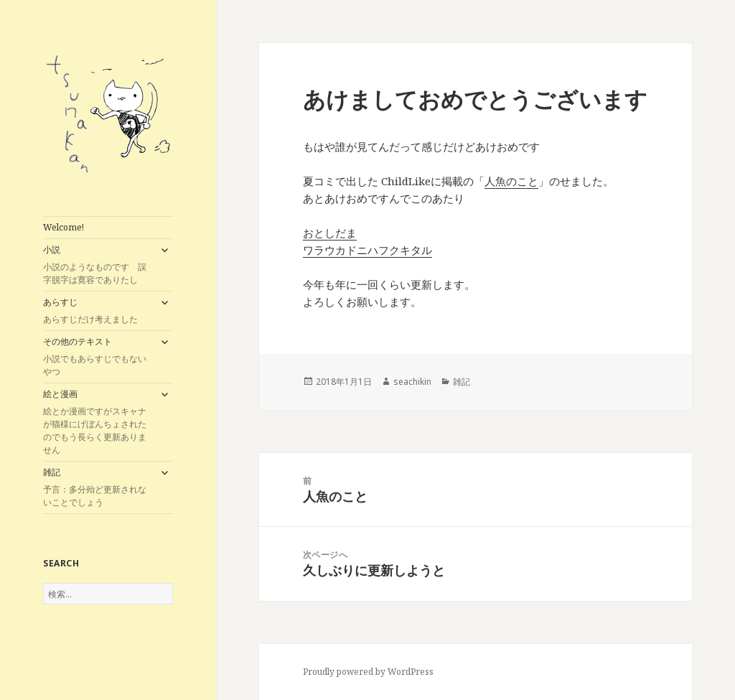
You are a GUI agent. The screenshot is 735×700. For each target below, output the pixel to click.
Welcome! (64, 227)
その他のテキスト (97, 357)
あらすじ (97, 311)
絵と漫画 (97, 422)
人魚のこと (511, 181)
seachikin (412, 382)
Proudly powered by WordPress (368, 672)
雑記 (97, 487)
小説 (97, 265)
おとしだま (330, 233)
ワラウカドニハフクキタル (367, 250)
